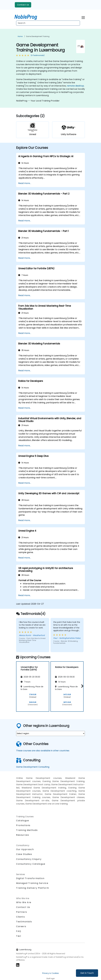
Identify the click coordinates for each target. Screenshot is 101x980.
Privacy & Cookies (50, 973)
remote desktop (75, 86)
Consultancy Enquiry (29, 859)
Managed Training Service (32, 883)
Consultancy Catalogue (31, 864)
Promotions (23, 825)
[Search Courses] (48, 23)
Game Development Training (38, 36)
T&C (19, 936)
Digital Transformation (30, 878)
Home (20, 36)
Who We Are (24, 902)
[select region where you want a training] (50, 733)
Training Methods (27, 830)
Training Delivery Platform (33, 888)
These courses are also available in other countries (43, 751)
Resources (23, 835)
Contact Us (23, 5)
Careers (21, 926)
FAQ (19, 931)
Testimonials (24, 922)
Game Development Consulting (33, 767)
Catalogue (23, 821)
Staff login (51, 978)
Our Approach (25, 849)
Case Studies (24, 854)
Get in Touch (87, 973)
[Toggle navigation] (83, 17)
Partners (22, 912)
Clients (20, 917)
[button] (82, 686)
